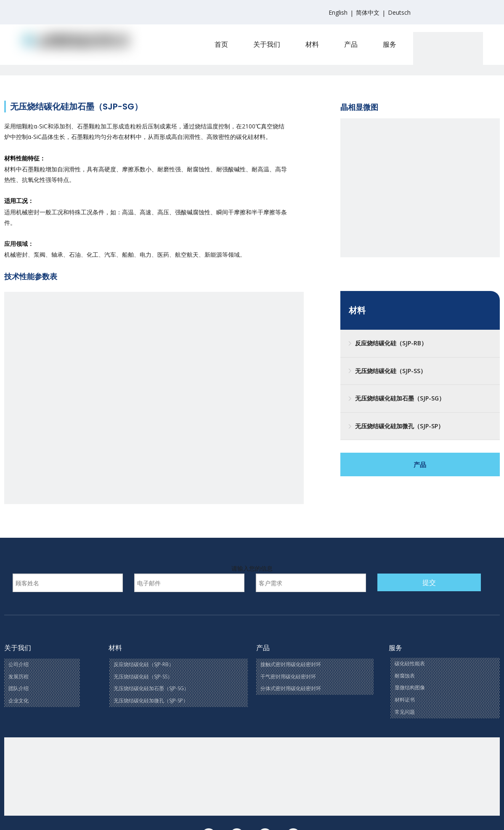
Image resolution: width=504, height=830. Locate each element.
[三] (420, 198)
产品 (420, 464)
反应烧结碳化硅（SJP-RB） (391, 343)
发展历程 (19, 677)
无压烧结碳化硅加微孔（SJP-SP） (399, 426)
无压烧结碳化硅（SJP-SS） (391, 371)
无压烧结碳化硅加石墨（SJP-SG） (400, 398)
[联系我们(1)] (252, 777)
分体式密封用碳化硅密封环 (291, 688)
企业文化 (19, 701)
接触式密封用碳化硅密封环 (291, 664)
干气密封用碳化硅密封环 (288, 677)
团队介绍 (19, 688)
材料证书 (405, 700)
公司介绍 (19, 664)
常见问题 (405, 712)
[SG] (154, 442)
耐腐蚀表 (405, 676)
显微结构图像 (410, 687)
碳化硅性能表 (410, 663)
